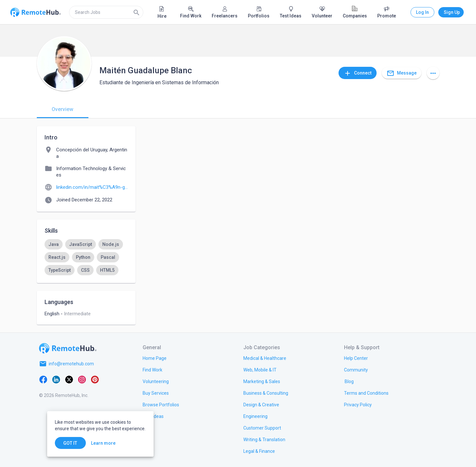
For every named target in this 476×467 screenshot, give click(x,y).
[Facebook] (43, 379)
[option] (54, 244)
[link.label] (356, 358)
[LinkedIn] (56, 379)
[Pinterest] (95, 379)
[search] (106, 12)
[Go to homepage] (68, 348)
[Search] (137, 12)
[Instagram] (82, 379)
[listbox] (86, 257)
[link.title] (155, 358)
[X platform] (69, 379)
